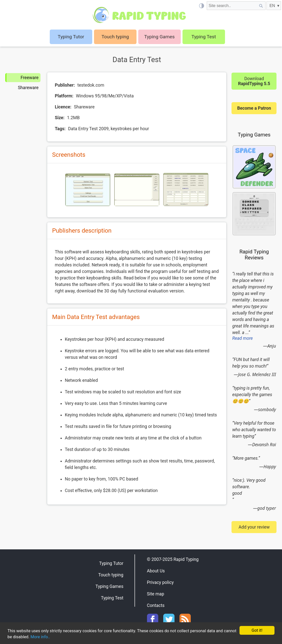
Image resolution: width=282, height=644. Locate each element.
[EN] (274, 6)
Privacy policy (160, 582)
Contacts (156, 605)
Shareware (28, 88)
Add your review (254, 527)
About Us (156, 571)
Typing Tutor (111, 563)
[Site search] (232, 6)
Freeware (29, 78)
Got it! (257, 630)
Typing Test (204, 37)
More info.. (56, 637)
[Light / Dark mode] (201, 6)
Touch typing (115, 37)
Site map (156, 594)
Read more (242, 338)
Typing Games (159, 37)
